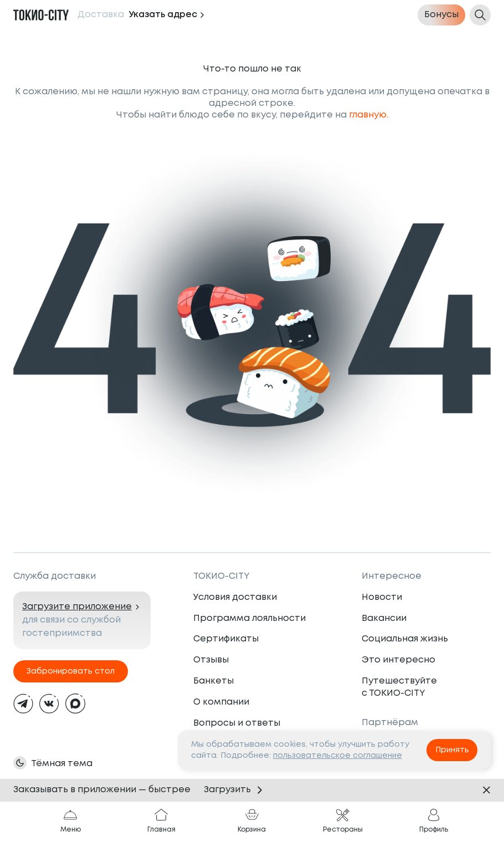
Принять (452, 750)
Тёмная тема (62, 764)
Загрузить (235, 790)
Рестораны (343, 820)
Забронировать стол (71, 671)
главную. (369, 115)
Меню (71, 820)
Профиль (434, 820)
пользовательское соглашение (338, 756)
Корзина (252, 820)
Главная (161, 820)
